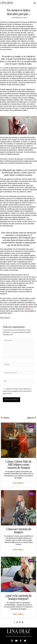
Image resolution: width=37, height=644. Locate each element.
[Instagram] (12, 641)
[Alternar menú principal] (35, 3)
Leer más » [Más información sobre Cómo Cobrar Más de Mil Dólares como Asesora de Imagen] (19, 483)
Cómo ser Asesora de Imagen (19, 530)
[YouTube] (16, 641)
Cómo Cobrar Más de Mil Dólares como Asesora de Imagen (18, 464)
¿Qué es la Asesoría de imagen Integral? (18, 597)
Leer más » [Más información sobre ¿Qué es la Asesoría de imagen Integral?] (19, 614)
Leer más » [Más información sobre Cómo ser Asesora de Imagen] (19, 549)
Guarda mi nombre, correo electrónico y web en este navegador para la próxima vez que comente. (17, 391)
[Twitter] (25, 641)
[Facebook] (21, 641)
